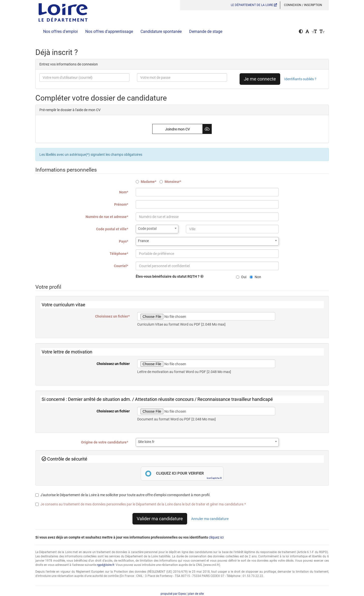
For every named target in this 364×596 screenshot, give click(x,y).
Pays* (124, 241)
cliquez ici (216, 537)
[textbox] (157, 229)
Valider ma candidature (160, 519)
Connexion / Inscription (303, 5)
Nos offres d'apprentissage (109, 31)
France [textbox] (143, 241)
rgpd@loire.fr (105, 565)
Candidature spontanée (161, 31)
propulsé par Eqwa (174, 594)
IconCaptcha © (214, 478)
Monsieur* (170, 182)
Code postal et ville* (112, 229)
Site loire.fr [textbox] (146, 442)
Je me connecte (260, 79)
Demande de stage (206, 31)
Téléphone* (119, 254)
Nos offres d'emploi (60, 31)
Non (255, 277)
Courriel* (121, 266)
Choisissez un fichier (113, 364)
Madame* (146, 182)
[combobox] (157, 229)
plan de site (196, 594)
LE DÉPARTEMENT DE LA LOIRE (254, 5)
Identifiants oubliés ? (300, 79)
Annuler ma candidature (210, 519)
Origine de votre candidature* (105, 442)
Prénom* (121, 204)
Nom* (124, 192)
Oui (241, 277)
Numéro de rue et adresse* (107, 217)
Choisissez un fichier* (112, 316)
